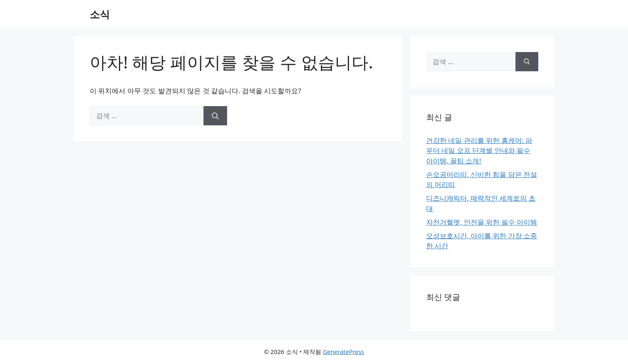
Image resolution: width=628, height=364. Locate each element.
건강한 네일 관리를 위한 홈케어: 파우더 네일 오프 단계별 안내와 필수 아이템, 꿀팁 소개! (479, 151)
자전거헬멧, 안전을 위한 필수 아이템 (482, 222)
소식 (100, 14)
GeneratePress (343, 352)
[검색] (215, 116)
